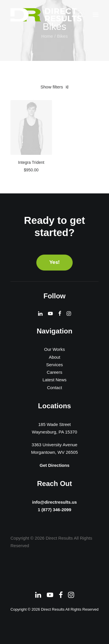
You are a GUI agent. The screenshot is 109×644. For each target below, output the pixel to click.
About (54, 357)
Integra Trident (31, 162)
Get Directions (54, 465)
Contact (55, 388)
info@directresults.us (54, 501)
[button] (96, 15)
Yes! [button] (54, 263)
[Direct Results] (47, 15)
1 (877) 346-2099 (54, 510)
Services (55, 365)
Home (47, 36)
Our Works (54, 349)
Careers (54, 372)
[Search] (78, 15)
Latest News (54, 380)
